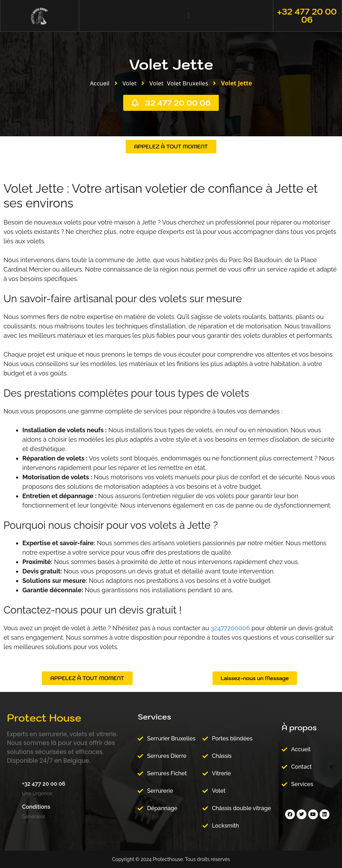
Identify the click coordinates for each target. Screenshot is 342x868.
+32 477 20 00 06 (307, 16)
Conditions (36, 807)
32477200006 (230, 628)
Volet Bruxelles (187, 83)
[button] (188, 16)
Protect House (44, 718)
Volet (129, 83)
